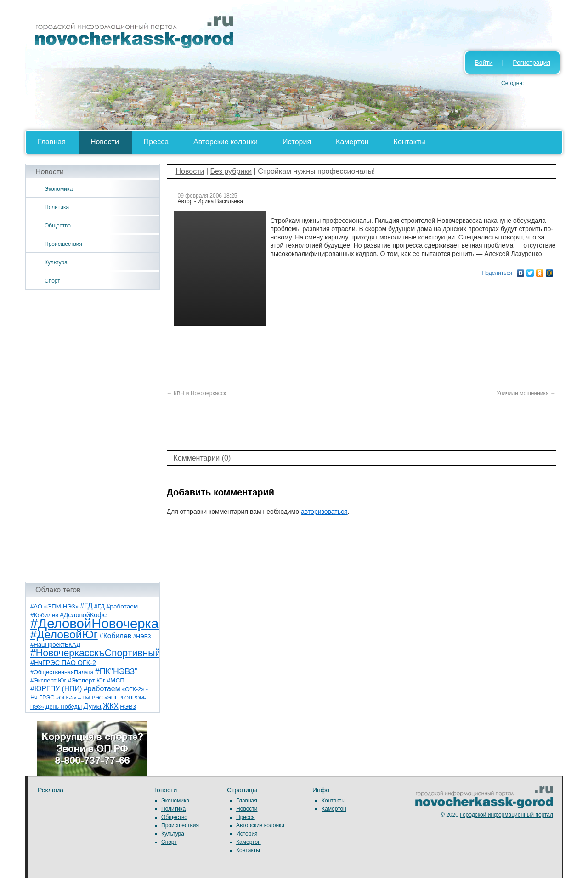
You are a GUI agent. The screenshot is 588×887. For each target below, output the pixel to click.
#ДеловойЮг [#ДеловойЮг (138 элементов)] (64, 634)
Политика (57, 207)
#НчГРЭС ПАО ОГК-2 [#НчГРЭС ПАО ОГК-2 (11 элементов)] (63, 663)
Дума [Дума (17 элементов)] (92, 706)
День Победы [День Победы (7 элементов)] (64, 707)
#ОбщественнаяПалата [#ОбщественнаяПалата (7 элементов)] (62, 672)
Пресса (156, 142)
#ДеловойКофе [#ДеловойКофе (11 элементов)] (84, 615)
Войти (483, 63)
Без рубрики (231, 171)
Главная (52, 142)
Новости (105, 142)
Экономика (59, 189)
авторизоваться (324, 512)
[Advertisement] (93, 436)
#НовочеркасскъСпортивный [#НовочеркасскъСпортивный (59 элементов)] (96, 653)
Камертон (352, 142)
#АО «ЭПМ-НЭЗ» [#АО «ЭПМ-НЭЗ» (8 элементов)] (54, 606)
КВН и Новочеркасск (196, 393)
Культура (56, 262)
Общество (58, 226)
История (297, 142)
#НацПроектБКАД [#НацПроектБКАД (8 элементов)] (55, 645)
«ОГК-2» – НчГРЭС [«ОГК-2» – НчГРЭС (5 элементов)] (79, 698)
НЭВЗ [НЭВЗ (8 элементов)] (128, 707)
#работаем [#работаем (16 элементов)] (102, 689)
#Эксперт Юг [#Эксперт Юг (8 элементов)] (48, 680)
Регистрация (531, 63)
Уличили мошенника (526, 393)
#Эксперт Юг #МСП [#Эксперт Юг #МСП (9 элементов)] (96, 680)
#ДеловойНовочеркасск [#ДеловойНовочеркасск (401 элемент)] (104, 623)
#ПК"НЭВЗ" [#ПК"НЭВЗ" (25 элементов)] (116, 671)
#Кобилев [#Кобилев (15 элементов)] (115, 636)
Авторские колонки (226, 142)
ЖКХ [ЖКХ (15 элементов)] (111, 706)
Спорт (52, 281)
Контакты (410, 142)
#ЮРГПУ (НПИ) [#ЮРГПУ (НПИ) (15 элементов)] (56, 689)
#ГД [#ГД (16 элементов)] (86, 606)
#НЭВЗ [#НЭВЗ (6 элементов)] (142, 637)
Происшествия (63, 244)
